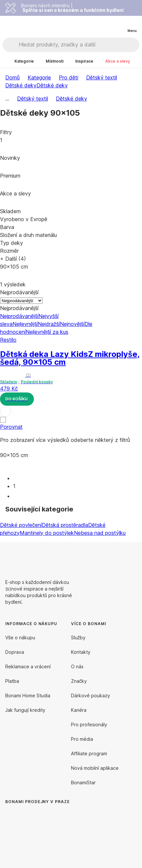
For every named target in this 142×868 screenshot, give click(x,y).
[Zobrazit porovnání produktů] (105, 25)
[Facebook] (116, 558)
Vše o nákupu (20, 637)
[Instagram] (131, 558)
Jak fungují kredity (25, 710)
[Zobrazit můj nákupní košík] (118, 25)
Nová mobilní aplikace (95, 768)
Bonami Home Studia (28, 695)
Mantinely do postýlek (47, 533)
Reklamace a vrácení (28, 666)
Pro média (82, 739)
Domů (12, 77)
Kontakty (81, 652)
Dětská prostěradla (65, 525)
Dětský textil (102, 77)
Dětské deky (52, 85)
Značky (79, 681)
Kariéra (79, 710)
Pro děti (69, 77)
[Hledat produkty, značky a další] (79, 45)
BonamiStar (83, 782)
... (7, 99)
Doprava (15, 652)
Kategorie (39, 77)
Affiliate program (89, 753)
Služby (78, 637)
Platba (12, 681)
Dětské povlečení (21, 525)
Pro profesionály (89, 724)
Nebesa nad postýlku (100, 533)
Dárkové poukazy (91, 695)
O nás (77, 666)
